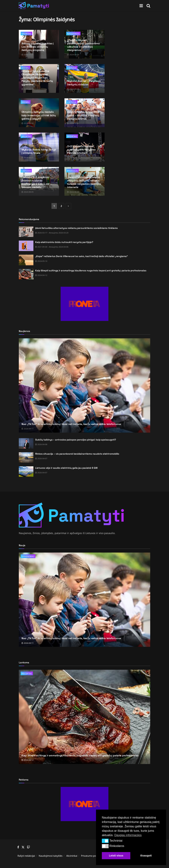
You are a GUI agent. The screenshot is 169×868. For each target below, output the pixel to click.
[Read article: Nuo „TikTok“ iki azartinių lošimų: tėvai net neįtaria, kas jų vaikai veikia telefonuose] (84, 385)
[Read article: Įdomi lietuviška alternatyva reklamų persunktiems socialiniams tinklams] (26, 232)
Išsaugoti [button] (146, 856)
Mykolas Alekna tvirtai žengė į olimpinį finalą (39, 151)
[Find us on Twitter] (23, 847)
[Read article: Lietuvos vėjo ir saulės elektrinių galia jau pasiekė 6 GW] (26, 472)
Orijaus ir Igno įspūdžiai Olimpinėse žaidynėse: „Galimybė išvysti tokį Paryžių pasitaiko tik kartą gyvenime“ (37, 78)
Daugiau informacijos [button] (128, 835)
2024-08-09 (73, 55)
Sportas (26, 34)
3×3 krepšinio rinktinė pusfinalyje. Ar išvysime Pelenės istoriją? (81, 150)
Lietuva (72, 68)
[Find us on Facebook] (18, 847)
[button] (105, 841)
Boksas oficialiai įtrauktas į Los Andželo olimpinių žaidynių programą (38, 47)
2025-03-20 (28, 55)
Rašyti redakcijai (26, 856)
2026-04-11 (28, 429)
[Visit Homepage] (34, 5)
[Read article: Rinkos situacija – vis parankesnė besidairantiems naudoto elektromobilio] (26, 457)
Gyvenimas (28, 556)
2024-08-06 (28, 123)
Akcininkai (72, 856)
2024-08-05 (73, 123)
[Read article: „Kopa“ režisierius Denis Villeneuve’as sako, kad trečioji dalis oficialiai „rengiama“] (26, 260)
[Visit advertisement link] (84, 304)
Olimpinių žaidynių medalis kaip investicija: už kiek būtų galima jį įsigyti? (39, 115)
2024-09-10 (41, 261)
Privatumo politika (91, 856)
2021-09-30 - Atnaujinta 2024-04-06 (52, 247)
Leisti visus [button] (116, 856)
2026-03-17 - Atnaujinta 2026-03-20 (52, 233)
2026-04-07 (41, 458)
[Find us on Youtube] (28, 847)
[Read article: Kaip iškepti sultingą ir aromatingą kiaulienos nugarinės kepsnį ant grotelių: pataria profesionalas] (26, 274)
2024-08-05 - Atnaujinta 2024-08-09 (84, 157)
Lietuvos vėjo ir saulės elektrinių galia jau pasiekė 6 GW (66, 468)
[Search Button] (148, 5)
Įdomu (26, 102)
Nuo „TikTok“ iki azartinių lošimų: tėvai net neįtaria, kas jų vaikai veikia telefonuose (71, 424)
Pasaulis (72, 171)
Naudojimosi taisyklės (51, 856)
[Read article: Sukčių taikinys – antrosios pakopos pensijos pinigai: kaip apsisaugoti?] (26, 443)
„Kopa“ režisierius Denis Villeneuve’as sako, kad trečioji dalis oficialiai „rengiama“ (81, 256)
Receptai (27, 673)
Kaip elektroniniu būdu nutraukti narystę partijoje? (64, 242)
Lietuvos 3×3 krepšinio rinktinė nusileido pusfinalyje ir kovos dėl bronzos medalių (35, 182)
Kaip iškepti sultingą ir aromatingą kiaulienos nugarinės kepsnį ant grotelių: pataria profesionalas (91, 271)
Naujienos (73, 34)
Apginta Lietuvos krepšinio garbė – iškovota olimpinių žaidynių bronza (83, 115)
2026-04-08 (41, 444)
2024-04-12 (41, 275)
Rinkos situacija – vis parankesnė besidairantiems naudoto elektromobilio (77, 454)
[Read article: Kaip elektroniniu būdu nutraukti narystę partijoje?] (26, 246)
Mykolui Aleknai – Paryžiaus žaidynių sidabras (84, 83)
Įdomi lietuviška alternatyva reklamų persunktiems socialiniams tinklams (76, 228)
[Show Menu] (141, 5)
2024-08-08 (73, 89)
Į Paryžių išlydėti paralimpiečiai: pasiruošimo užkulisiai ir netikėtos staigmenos (83, 45)
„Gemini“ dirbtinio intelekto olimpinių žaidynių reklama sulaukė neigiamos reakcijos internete (84, 182)
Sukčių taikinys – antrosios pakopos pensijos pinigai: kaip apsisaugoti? (76, 440)
